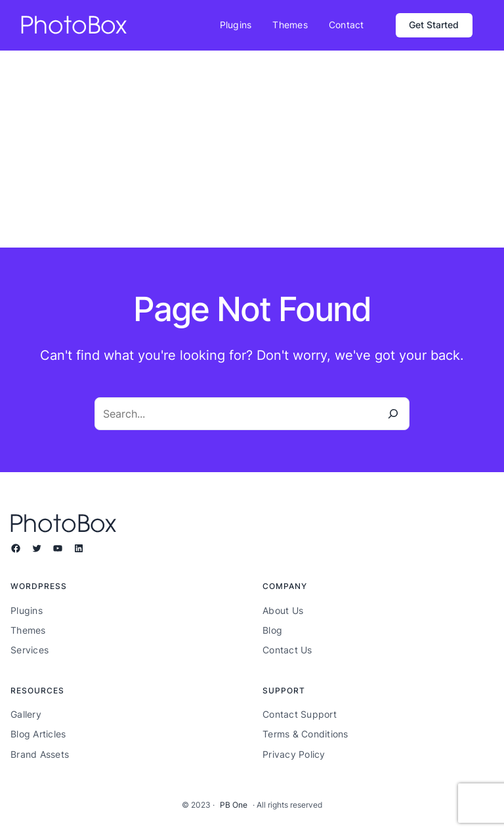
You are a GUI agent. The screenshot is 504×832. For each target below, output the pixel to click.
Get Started (434, 25)
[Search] (393, 414)
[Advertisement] (252, 149)
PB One (234, 805)
